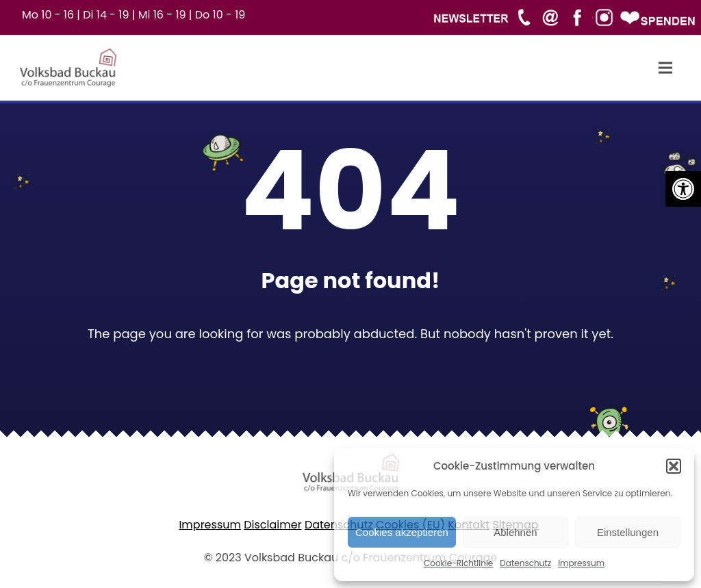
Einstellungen (628, 532)
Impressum (581, 563)
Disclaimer (272, 525)
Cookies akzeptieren (402, 532)
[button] (683, 189)
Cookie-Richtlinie (458, 563)
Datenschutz (525, 563)
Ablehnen (515, 532)
